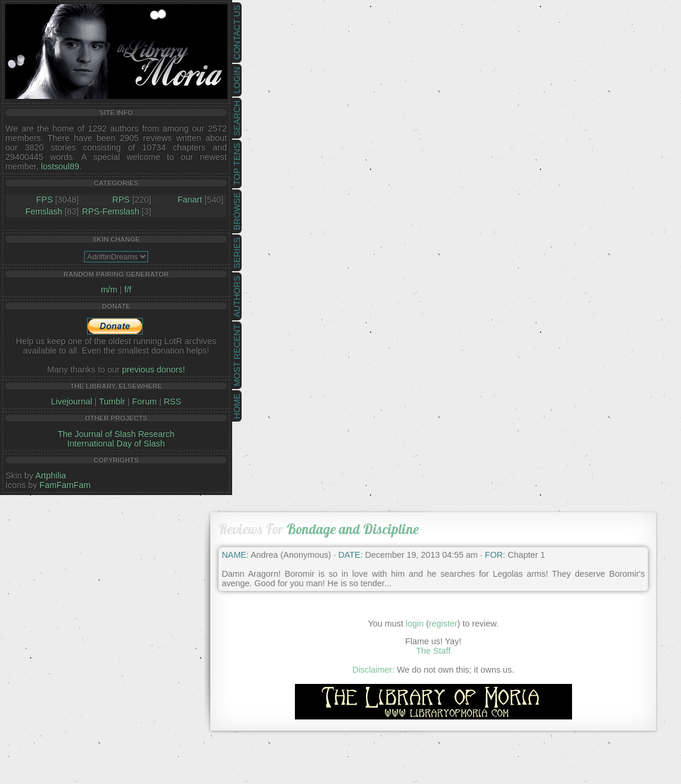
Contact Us (237, 33)
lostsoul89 (60, 166)
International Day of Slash (116, 444)
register (443, 624)
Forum (144, 401)
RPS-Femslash (110, 211)
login (415, 624)
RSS (172, 401)
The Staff (433, 651)
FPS (44, 200)
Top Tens (237, 164)
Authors (237, 296)
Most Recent (237, 355)
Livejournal (72, 401)
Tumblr (112, 401)
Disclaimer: (373, 670)
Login (237, 80)
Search (237, 118)
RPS (121, 200)
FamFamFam (65, 485)
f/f (128, 290)
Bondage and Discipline (353, 529)
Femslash (44, 211)
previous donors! (153, 369)
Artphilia (50, 475)
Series (237, 253)
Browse (237, 211)
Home (237, 406)
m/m (109, 290)
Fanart (190, 200)
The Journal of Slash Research (116, 434)
